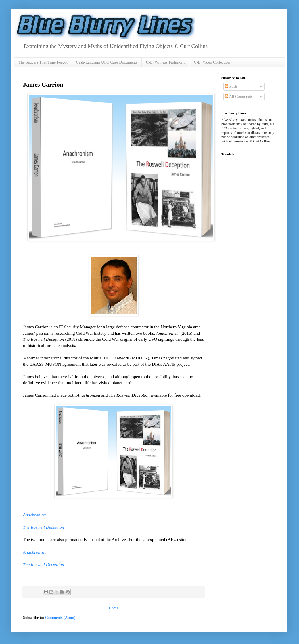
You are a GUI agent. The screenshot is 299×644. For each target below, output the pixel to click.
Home (114, 608)
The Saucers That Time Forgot (43, 62)
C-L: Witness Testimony (166, 62)
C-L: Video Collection (212, 62)
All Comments (239, 97)
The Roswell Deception (44, 527)
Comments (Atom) (60, 618)
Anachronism (35, 515)
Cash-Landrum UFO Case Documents (107, 62)
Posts (231, 86)
